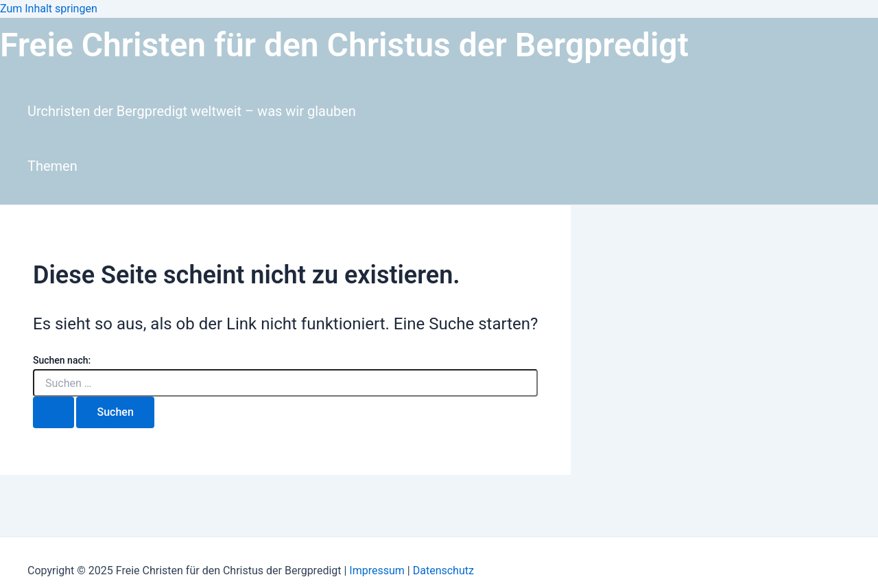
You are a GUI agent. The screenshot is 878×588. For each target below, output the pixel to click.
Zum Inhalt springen (49, 9)
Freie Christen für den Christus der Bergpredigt (344, 45)
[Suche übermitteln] (54, 412)
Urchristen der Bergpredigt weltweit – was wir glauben (192, 111)
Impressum (378, 571)
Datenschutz (443, 571)
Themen (52, 166)
